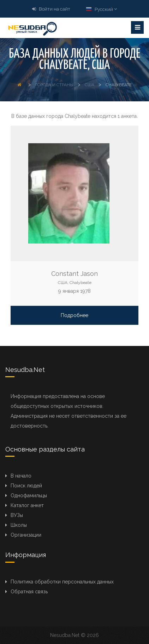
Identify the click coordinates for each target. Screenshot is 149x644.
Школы (19, 525)
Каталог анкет (27, 505)
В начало (21, 476)
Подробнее (74, 315)
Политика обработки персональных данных (62, 582)
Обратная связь (29, 592)
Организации (26, 535)
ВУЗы (17, 515)
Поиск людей (26, 486)
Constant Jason (74, 274)
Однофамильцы (29, 495)
